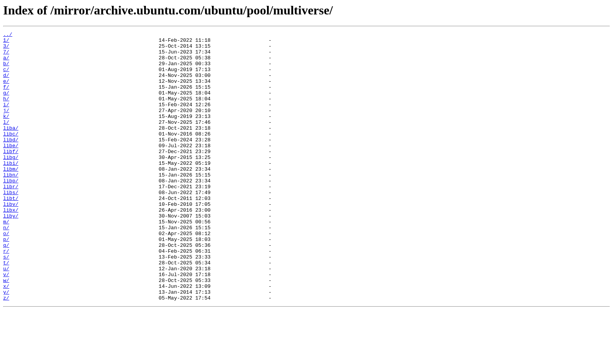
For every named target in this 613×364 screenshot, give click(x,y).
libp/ (11, 211)
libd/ (11, 162)
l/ (6, 141)
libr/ (11, 218)
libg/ (11, 183)
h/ (6, 112)
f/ (6, 98)
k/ (6, 134)
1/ (6, 42)
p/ (6, 281)
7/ (6, 56)
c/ (6, 77)
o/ (6, 274)
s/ (6, 302)
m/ (6, 260)
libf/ (11, 176)
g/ (6, 105)
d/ (6, 84)
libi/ (11, 190)
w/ (6, 330)
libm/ (11, 197)
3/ (6, 49)
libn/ (11, 204)
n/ (6, 267)
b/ (6, 70)
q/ (6, 288)
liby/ (11, 253)
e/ (6, 91)
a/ (6, 63)
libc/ (11, 155)
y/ (6, 344)
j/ (6, 127)
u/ (6, 316)
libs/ (11, 225)
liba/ (11, 148)
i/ (6, 120)
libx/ (11, 246)
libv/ (11, 239)
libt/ (11, 232)
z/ (6, 352)
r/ (6, 295)
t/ (6, 309)
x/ (6, 337)
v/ (6, 323)
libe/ (11, 169)
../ (8, 35)
